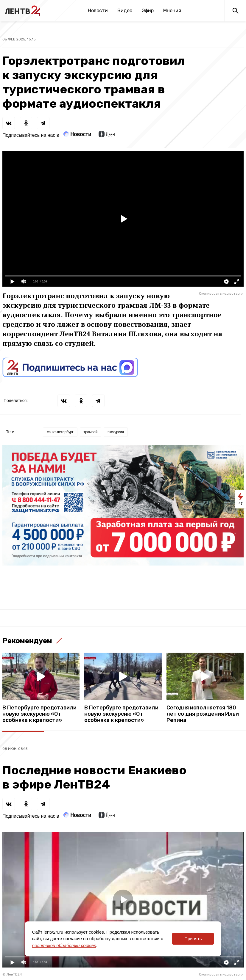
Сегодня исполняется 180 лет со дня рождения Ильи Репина (203, 714)
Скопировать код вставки (221, 293)
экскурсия (116, 432)
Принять (193, 939)
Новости (98, 11)
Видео (125, 11)
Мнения (172, 11)
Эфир (148, 11)
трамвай (91, 432)
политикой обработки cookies (64, 945)
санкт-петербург (60, 432)
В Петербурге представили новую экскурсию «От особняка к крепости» (39, 714)
